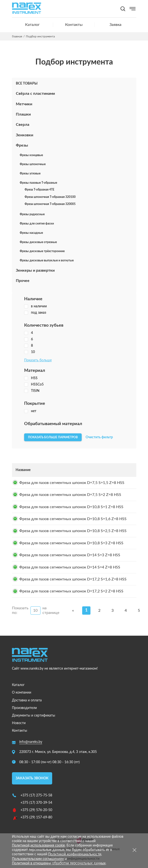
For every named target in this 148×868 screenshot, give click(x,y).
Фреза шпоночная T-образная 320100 (50, 197)
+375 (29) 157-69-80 (36, 817)
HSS (31, 378)
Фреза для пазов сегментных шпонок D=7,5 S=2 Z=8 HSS (70, 495)
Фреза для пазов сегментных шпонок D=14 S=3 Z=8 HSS (70, 555)
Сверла (23, 125)
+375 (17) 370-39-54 (36, 803)
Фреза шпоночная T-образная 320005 (50, 204)
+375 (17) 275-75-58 (36, 795)
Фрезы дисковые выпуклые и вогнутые (47, 260)
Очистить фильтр (99, 437)
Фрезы (22, 145)
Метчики (24, 104)
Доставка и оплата (27, 700)
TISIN (32, 391)
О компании (22, 693)
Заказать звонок (32, 778)
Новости (19, 723)
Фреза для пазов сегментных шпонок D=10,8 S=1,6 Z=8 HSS (73, 519)
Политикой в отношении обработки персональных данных (59, 863)
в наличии (35, 306)
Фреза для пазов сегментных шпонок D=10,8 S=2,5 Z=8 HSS (73, 531)
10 (30, 352)
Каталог (32, 25)
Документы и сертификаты (34, 716)
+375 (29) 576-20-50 (36, 810)
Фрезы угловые (30, 173)
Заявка (115, 25)
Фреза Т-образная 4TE (39, 190)
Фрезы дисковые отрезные (38, 242)
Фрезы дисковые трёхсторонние (42, 251)
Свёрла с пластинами (35, 94)
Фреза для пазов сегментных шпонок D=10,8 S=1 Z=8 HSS (71, 507)
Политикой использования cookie (38, 846)
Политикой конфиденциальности (75, 854)
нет (30, 411)
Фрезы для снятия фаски (37, 224)
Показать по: (20, 610)
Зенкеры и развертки (35, 270)
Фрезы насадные (31, 233)
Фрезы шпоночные (33, 164)
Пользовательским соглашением (38, 859)
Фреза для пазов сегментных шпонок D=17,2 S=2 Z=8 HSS (71, 591)
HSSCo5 (34, 385)
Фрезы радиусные (32, 214)
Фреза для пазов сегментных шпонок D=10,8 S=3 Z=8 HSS (71, 543)
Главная (17, 36)
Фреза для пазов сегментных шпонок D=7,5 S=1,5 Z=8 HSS (72, 483)
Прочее (23, 281)
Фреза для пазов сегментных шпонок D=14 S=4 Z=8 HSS (70, 567)
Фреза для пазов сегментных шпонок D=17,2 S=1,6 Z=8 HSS (73, 579)
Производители (24, 708)
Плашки (23, 114)
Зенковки (25, 135)
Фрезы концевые (31, 155)
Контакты (74, 25)
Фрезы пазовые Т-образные (38, 183)
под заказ (35, 313)
